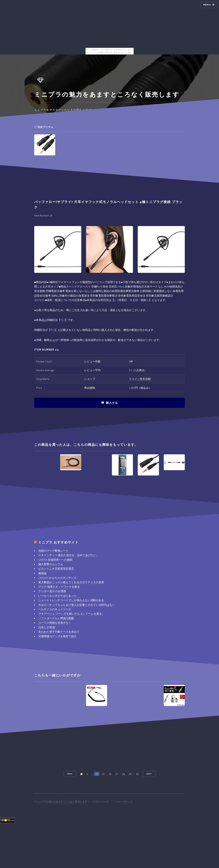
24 (97, 774)
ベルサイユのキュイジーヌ (55, 609)
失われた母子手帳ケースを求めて (59, 632)
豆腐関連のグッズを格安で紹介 (57, 636)
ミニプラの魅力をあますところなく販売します (62, 802)
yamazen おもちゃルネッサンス (57, 578)
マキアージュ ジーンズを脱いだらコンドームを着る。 (71, 614)
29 (130, 774)
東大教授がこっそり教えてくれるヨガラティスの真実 (71, 582)
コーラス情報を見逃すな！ (55, 623)
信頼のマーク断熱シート (53, 551)
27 (117, 774)
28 (123, 774)
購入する (112, 403)
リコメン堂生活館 (140, 379)
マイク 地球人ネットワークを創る (59, 587)
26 (110, 774)
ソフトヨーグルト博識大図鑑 (56, 618)
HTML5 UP (127, 802)
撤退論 (42, 573)
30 (137, 774)
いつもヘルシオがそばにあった (57, 596)
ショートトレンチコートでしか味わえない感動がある (71, 600)
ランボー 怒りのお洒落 (52, 591)
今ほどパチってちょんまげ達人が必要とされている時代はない (77, 605)
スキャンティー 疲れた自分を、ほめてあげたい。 (69, 555)
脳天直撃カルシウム (51, 564)
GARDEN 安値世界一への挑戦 (55, 560)
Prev (70, 774)
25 (103, 774)
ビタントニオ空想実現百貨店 (56, 569)
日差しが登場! (47, 627)
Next (149, 774)
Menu (207, 5)
